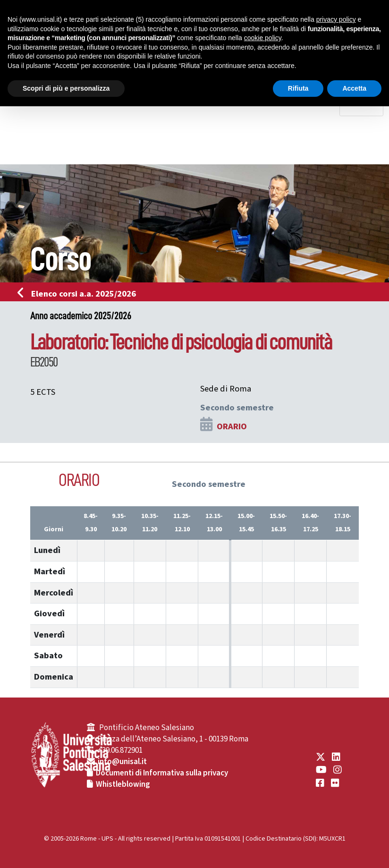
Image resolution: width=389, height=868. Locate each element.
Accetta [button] (354, 88)
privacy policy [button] (336, 19)
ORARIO (232, 426)
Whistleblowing (123, 784)
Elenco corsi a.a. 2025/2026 (80, 294)
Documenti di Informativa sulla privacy (162, 773)
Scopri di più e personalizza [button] (66, 88)
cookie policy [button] (263, 38)
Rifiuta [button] (298, 88)
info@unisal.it (122, 762)
